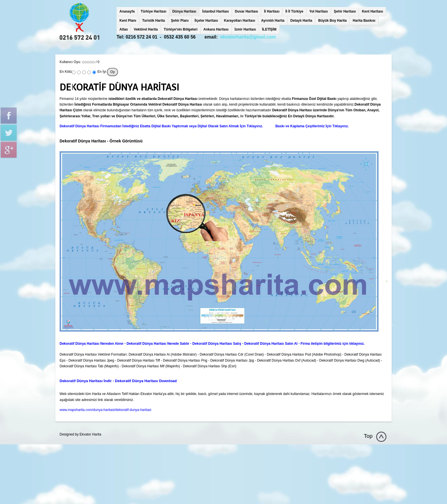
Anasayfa (127, 11)
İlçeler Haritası (206, 21)
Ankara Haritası (216, 29)
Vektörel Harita (146, 29)
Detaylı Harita (301, 21)
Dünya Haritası (184, 11)
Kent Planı (128, 21)
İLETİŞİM (269, 29)
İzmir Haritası (245, 29)
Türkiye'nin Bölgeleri (180, 29)
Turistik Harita (154, 21)
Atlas (124, 29)
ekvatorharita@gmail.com (248, 37)
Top (368, 436)
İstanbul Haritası (215, 11)
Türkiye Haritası (153, 11)
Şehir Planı (180, 21)
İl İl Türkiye (294, 11)
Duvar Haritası (246, 11)
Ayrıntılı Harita (273, 21)
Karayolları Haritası (240, 21)
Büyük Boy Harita (332, 21)
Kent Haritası (372, 11)
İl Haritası (272, 11)
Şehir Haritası (345, 11)
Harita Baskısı (364, 21)
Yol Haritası (319, 11)
